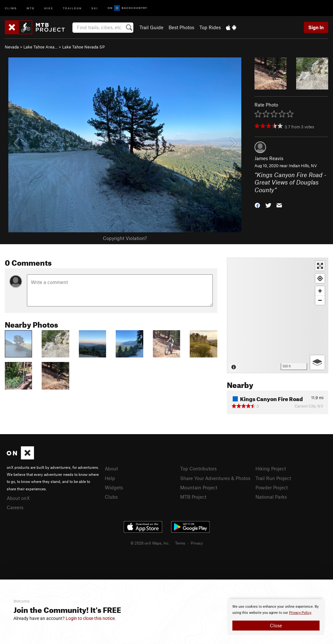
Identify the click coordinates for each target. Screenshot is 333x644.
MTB (31, 8)
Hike (49, 8)
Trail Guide (151, 27)
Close (276, 625)
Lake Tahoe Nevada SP (83, 47)
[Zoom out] (320, 300)
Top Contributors (198, 468)
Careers (15, 507)
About (111, 468)
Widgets (114, 487)
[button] (257, 205)
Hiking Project (271, 468)
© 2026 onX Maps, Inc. (150, 543)
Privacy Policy (300, 613)
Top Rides (210, 27)
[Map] (278, 315)
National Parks (271, 497)
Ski (95, 8)
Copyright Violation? (125, 238)
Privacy (197, 543)
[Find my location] (320, 278)
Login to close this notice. (91, 618)
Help (110, 478)
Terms (180, 543)
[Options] (317, 362)
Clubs (111, 497)
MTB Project (193, 497)
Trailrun (72, 8)
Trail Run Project (273, 478)
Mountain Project (199, 487)
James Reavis (269, 158)
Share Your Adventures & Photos (215, 478)
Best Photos (181, 27)
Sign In (316, 27)
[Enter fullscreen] (320, 266)
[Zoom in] (320, 291)
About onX (18, 498)
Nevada (12, 47)
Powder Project (272, 487)
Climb (11, 8)
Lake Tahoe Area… (41, 47)
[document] (276, 617)
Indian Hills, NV (303, 166)
